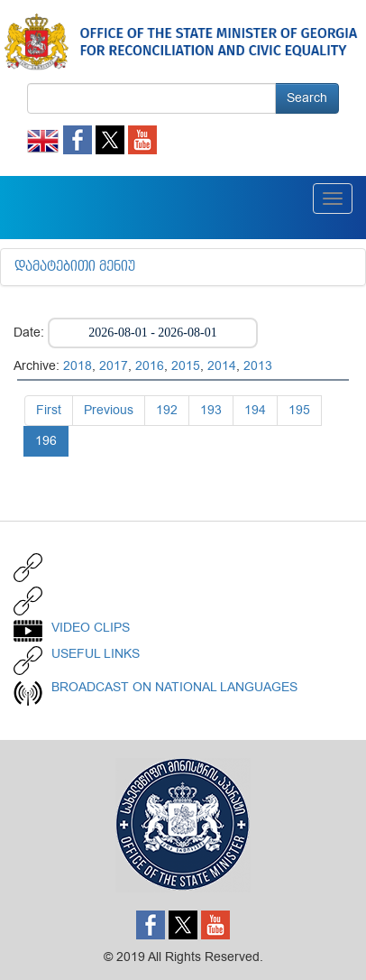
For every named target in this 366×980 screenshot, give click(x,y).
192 (167, 410)
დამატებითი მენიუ (75, 267)
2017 (114, 366)
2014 (222, 366)
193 (211, 410)
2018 (78, 366)
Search (307, 98)
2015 (186, 366)
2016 (150, 366)
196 (46, 441)
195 (299, 410)
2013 (258, 366)
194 (255, 410)
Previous (109, 410)
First (49, 410)
